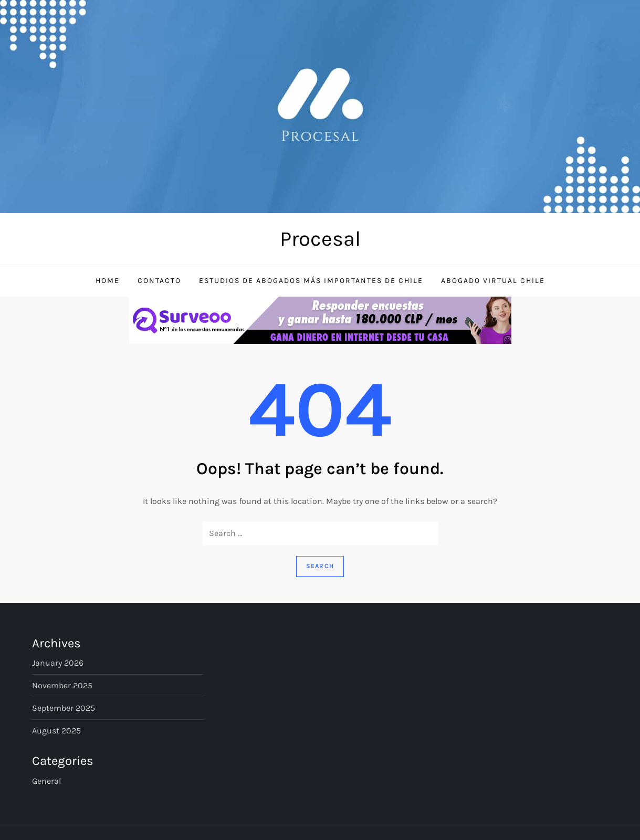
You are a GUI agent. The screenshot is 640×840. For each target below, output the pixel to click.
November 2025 (62, 685)
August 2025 (56, 731)
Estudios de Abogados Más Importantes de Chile (311, 281)
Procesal (320, 239)
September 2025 (64, 708)
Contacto (159, 281)
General (46, 781)
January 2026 (58, 663)
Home (108, 281)
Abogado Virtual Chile (493, 281)
